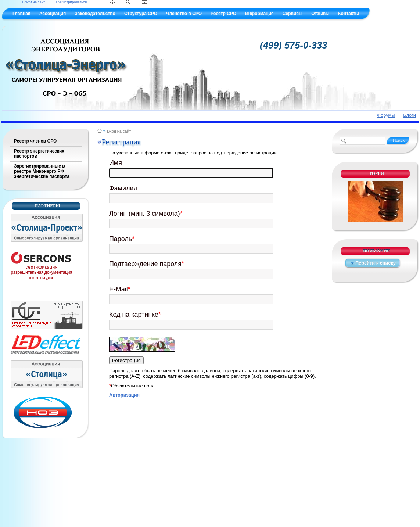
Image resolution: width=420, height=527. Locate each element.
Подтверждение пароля (147, 264)
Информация (259, 14)
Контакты (349, 14)
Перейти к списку (376, 263)
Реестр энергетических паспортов (39, 154)
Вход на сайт (119, 131)
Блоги (410, 115)
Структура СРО (141, 14)
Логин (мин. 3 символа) (146, 214)
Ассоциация (53, 14)
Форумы (386, 115)
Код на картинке (135, 315)
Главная (21, 14)
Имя (116, 163)
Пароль (122, 239)
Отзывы (320, 14)
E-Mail (120, 289)
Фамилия (123, 188)
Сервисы (292, 14)
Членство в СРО (184, 14)
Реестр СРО (223, 14)
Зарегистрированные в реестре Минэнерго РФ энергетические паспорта (42, 171)
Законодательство (95, 14)
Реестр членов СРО (35, 141)
